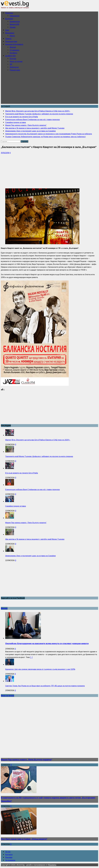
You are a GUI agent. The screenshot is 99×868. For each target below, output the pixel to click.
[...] (31, 657)
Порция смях (15, 70)
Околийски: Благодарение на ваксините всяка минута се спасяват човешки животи (47, 643)
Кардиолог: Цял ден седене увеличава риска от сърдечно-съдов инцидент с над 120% (40, 669)
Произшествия (11, 41)
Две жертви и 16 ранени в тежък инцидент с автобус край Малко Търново (35, 539)
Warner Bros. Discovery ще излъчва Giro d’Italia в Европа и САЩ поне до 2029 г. (38, 440)
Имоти (12, 36)
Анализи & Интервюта (14, 44)
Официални (14, 16)
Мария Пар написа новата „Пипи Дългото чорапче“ (26, 523)
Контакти (9, 855)
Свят (7, 30)
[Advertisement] (49, 88)
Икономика (10, 33)
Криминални (15, 21)
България (9, 19)
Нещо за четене (16, 61)
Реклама (9, 857)
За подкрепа (10, 860)
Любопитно (14, 67)
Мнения (13, 47)
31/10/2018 (5, 153)
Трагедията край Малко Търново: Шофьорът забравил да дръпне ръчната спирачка (39, 456)
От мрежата (14, 50)
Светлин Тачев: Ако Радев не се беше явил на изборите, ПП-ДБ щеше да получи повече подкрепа (45, 686)
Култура (13, 59)
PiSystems (52, 865)
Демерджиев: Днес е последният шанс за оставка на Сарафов (30, 556)
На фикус (13, 53)
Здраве (13, 27)
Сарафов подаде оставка (16, 506)
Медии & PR (14, 24)
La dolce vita (10, 56)
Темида (8, 39)
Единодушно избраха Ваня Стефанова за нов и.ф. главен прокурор (32, 489)
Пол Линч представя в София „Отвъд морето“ (24, 839)
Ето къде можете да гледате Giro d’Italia (22, 473)
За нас (8, 852)
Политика (9, 13)
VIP (11, 64)
